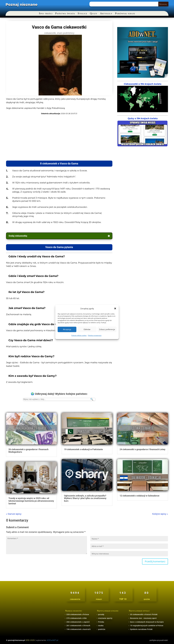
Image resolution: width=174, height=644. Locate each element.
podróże (102, 629)
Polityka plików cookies (79, 335)
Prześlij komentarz (155, 561)
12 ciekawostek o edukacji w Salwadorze (140, 496)
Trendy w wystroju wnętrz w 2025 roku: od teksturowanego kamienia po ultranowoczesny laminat (31, 501)
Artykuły (106, 14)
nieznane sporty (105, 618)
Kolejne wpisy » (160, 514)
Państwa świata (65, 14)
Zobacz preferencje (107, 329)
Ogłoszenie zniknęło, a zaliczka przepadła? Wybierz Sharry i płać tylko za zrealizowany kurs (85, 498)
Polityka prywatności (95, 335)
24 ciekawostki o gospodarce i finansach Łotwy (142, 449)
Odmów (87, 329)
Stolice (82, 14)
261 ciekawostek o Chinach (78, 626)
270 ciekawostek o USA (77, 618)
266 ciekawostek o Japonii (78, 622)
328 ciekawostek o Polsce (78, 614)
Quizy (94, 14)
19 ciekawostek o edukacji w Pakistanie (83, 449)
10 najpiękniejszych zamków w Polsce (147, 626)
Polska (101, 622)
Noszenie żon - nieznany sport (143, 618)
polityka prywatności (159, 640)
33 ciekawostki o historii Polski (144, 614)
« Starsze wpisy (14, 514)
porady (101, 614)
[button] (115, 308)
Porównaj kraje (125, 14)
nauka (101, 626)
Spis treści (46, 14)
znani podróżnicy (66, 33)
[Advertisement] (52, 138)
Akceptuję (67, 329)
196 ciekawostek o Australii (79, 629)
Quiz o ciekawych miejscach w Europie (147, 622)
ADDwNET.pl (52, 640)
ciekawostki (50, 33)
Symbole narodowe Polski (141, 629)
